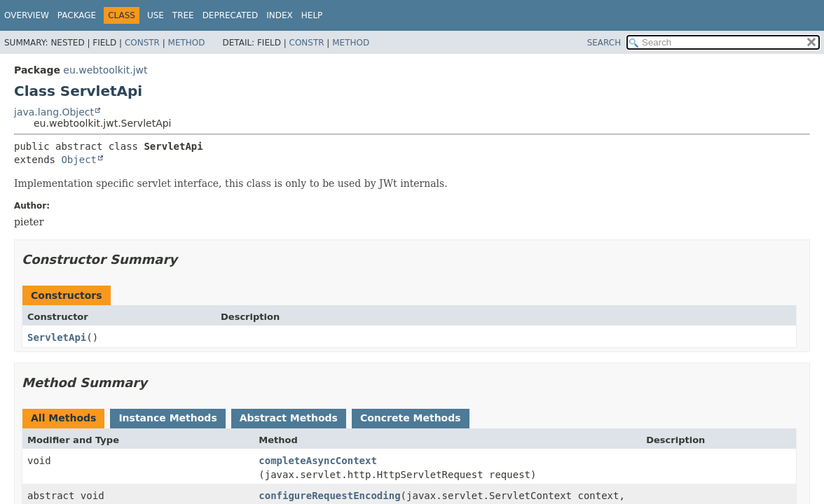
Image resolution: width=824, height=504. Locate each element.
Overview (27, 15)
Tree (183, 15)
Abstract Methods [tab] (289, 418)
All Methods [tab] (63, 418)
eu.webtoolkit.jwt (105, 70)
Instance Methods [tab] (167, 418)
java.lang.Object (54, 112)
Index (280, 15)
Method (187, 43)
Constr (142, 43)
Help (312, 15)
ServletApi (57, 337)
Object (79, 160)
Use (156, 15)
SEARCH (604, 43)
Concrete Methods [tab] (411, 418)
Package (77, 15)
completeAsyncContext (318, 461)
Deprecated (231, 15)
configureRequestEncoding (329, 496)
